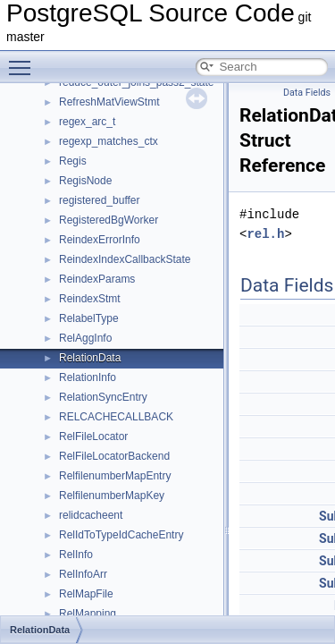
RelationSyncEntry (103, 397)
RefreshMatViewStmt (109, 102)
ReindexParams (97, 279)
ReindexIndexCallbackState (125, 259)
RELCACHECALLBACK (116, 417)
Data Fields (307, 93)
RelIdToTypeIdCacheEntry (121, 535)
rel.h (265, 234)
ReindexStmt (90, 299)
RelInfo (76, 555)
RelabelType (89, 318)
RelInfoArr (83, 574)
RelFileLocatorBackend (114, 456)
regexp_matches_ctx (109, 141)
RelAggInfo (85, 338)
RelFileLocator (93, 436)
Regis (73, 161)
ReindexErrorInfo (100, 240)
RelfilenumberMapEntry (115, 476)
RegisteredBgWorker (109, 220)
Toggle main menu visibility (24, 60)
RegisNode (85, 181)
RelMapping (88, 614)
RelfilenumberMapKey (112, 496)
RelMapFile (86, 594)
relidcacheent (91, 515)
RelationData (90, 358)
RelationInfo (88, 377)
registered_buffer (100, 200)
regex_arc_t (87, 122)
